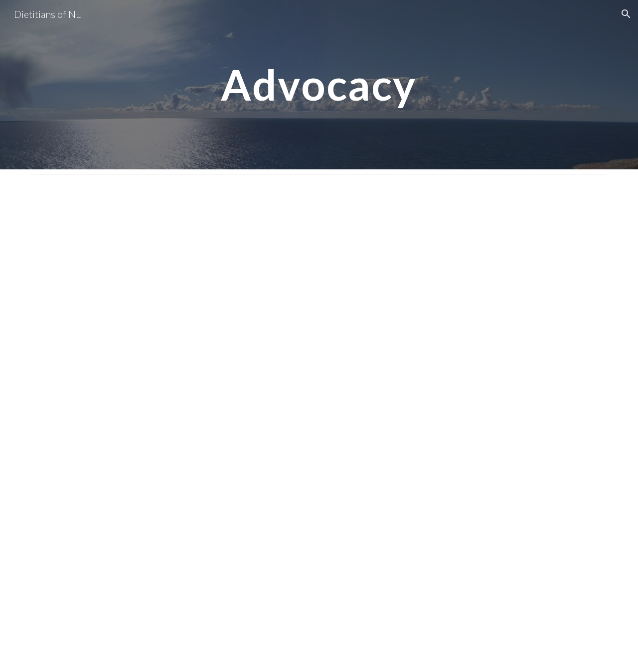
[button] (626, 14)
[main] (319, 84)
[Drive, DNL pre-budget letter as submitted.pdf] (270, 425)
